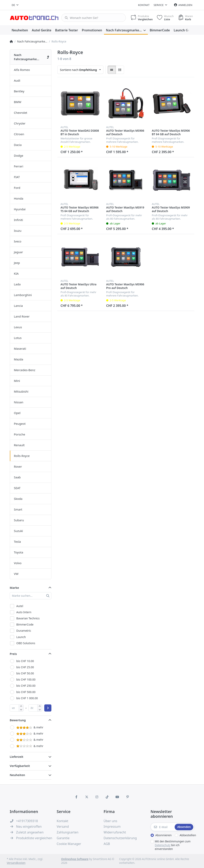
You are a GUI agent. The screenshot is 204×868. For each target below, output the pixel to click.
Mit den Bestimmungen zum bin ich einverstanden (173, 845)
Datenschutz (163, 845)
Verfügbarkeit (20, 766)
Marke (14, 588)
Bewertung (18, 720)
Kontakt (144, 5)
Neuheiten (17, 775)
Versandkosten (16, 863)
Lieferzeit (16, 757)
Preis (13, 654)
